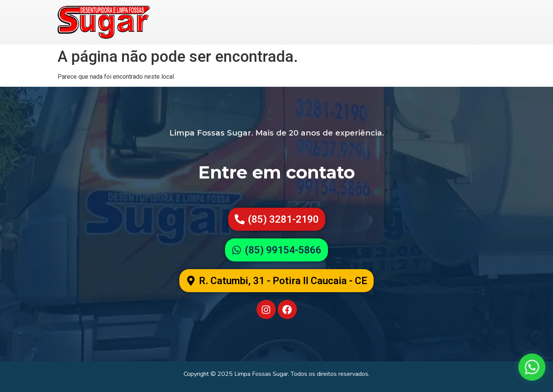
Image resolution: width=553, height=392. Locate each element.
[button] (276, 281)
